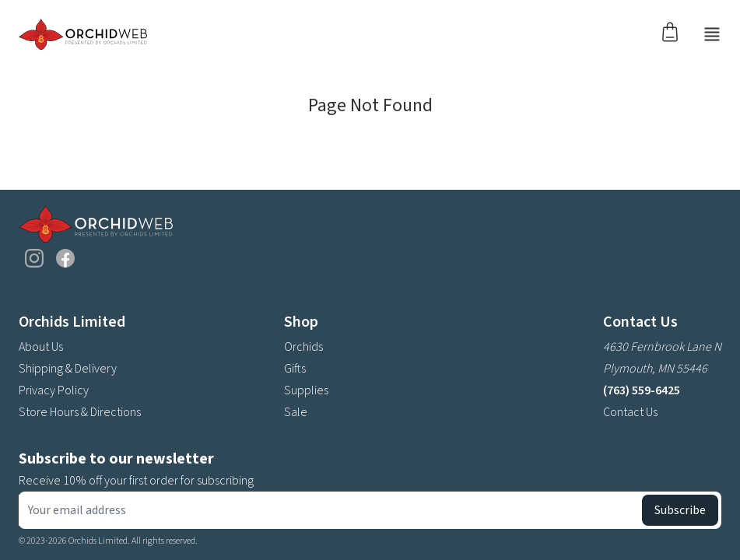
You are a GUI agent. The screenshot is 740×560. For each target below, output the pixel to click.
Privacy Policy (54, 390)
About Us (41, 347)
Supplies (306, 390)
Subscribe (680, 510)
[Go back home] (83, 34)
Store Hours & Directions (80, 412)
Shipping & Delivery (68, 369)
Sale (296, 412)
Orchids (303, 347)
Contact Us (630, 412)
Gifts (295, 369)
